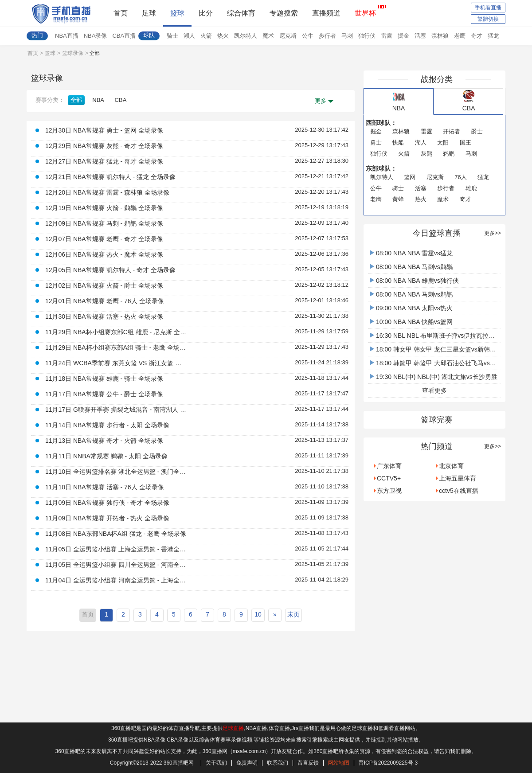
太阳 (443, 142)
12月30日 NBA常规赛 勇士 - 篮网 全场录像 (104, 130)
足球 (149, 13)
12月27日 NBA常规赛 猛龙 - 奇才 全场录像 (104, 161)
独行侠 (367, 36)
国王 (465, 142)
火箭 (206, 36)
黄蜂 (398, 199)
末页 (293, 614)
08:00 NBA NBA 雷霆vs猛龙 (411, 253)
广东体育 (389, 466)
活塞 (420, 36)
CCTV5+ (389, 478)
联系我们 (278, 763)
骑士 (172, 36)
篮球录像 (73, 53)
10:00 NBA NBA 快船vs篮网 (411, 322)
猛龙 (493, 36)
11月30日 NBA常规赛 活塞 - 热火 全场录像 (104, 316)
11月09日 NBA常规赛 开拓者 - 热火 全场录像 (107, 518)
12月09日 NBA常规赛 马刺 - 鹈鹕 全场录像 (104, 223)
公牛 (308, 36)
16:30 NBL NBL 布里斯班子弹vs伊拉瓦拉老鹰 (435, 336)
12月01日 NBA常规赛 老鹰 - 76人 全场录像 (105, 301)
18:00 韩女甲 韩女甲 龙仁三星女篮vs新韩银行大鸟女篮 (448, 349)
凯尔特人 (246, 36)
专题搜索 (284, 13)
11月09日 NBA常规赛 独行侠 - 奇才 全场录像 (107, 503)
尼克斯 (288, 36)
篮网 (410, 177)
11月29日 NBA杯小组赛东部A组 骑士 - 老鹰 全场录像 (116, 347)
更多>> (493, 233)
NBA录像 (96, 36)
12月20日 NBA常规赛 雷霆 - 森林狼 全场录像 (107, 192)
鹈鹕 (449, 154)
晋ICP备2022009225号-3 (388, 763)
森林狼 (440, 36)
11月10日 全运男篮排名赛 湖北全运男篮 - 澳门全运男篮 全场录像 (116, 472)
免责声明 (247, 763)
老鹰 (460, 36)
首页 (121, 13)
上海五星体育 (458, 478)
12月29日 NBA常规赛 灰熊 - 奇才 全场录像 (104, 146)
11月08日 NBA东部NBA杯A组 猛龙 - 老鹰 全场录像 (116, 534)
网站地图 (339, 763)
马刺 (347, 36)
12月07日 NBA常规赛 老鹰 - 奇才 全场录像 (104, 239)
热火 (223, 36)
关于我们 (216, 763)
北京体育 (451, 466)
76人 (460, 177)
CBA (121, 100)
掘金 (403, 36)
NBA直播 (67, 36)
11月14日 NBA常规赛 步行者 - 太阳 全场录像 (107, 425)
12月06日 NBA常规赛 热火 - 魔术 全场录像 (104, 254)
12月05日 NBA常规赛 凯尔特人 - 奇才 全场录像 (110, 270)
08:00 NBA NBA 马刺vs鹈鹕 (411, 267)
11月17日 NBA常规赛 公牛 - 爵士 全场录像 (104, 394)
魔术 (268, 36)
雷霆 (387, 36)
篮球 (177, 13)
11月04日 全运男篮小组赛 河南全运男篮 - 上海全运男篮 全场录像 (116, 580)
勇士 (376, 142)
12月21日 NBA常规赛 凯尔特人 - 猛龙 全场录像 (110, 177)
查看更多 (434, 390)
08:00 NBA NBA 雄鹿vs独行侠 (414, 281)
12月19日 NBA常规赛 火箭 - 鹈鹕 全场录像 (104, 208)
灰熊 (426, 154)
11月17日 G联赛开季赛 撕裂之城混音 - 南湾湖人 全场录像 (116, 410)
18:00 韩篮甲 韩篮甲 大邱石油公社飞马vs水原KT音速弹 (449, 363)
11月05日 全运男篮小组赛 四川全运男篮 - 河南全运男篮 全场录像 (116, 565)
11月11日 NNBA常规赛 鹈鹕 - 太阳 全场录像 (106, 456)
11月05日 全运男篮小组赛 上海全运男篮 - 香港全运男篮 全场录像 (116, 549)
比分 (206, 13)
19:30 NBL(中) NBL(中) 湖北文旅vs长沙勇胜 (434, 377)
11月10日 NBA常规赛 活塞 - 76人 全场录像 (105, 487)
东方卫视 (389, 491)
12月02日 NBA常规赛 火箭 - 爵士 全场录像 (104, 285)
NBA (98, 100)
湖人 (189, 36)
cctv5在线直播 (459, 491)
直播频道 (326, 13)
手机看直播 (488, 8)
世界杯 (365, 11)
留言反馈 (308, 763)
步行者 (327, 36)
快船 (398, 142)
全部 (76, 100)
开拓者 (452, 131)
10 (258, 614)
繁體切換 (488, 19)
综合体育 (241, 13)
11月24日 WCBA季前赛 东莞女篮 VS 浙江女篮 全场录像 (116, 363)
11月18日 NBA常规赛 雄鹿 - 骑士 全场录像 (104, 379)
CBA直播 (124, 36)
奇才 (477, 36)
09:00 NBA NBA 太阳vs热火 (411, 308)
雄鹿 (471, 188)
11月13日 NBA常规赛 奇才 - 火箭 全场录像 (104, 441)
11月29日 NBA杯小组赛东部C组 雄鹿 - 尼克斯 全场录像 (116, 332)
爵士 (477, 131)
